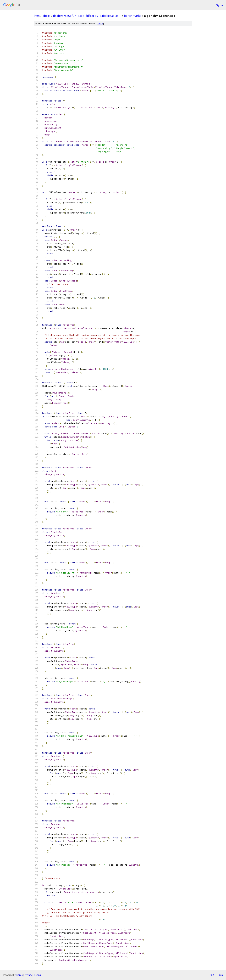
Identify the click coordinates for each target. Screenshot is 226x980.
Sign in (219, 5)
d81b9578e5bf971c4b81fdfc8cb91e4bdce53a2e (85, 16)
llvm (37, 16)
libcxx (46, 16)
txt (212, 975)
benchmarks (133, 16)
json (220, 975)
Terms (37, 975)
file (100, 24)
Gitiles (19, 975)
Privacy (28, 975)
